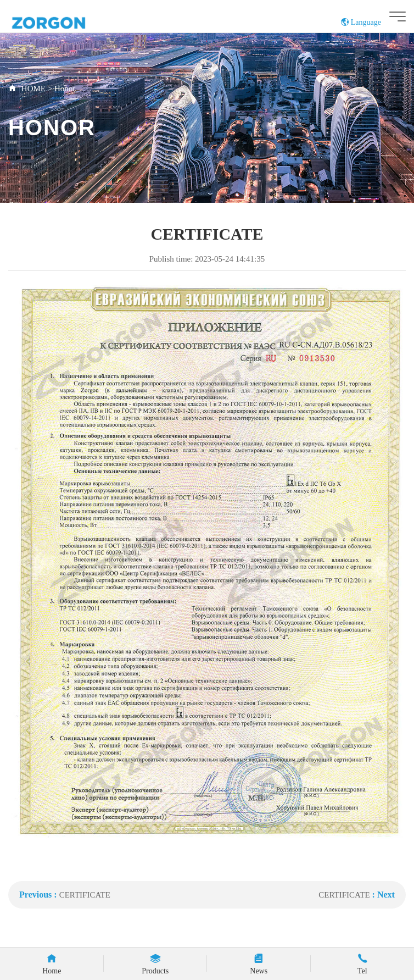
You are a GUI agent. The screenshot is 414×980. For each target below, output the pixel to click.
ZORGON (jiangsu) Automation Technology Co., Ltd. (69, 22)
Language (361, 22)
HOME (33, 88)
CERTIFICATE (85, 895)
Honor (65, 88)
